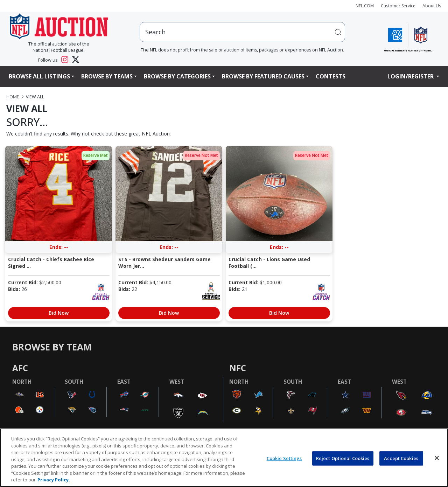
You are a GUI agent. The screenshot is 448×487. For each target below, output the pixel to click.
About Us (432, 6)
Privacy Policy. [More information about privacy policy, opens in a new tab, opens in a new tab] (54, 480)
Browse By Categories (177, 76)
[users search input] (243, 32)
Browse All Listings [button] (39, 76)
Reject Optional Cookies (343, 458)
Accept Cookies (401, 458)
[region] (224, 458)
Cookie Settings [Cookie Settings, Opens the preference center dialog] (284, 458)
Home (13, 97)
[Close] (437, 458)
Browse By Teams (107, 76)
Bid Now (59, 313)
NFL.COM (365, 6)
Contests (331, 76)
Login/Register (411, 76)
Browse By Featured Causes (263, 76)
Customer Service (398, 6)
